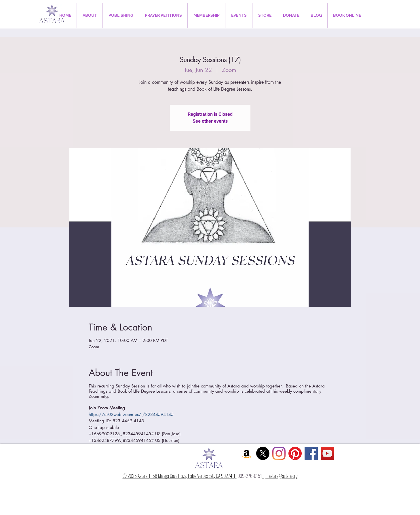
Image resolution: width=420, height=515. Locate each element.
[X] (263, 453)
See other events (210, 121)
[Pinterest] (295, 453)
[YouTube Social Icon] (327, 453)
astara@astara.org (283, 476)
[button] (90, 15)
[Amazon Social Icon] (247, 453)
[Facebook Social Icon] (311, 453)
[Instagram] (279, 453)
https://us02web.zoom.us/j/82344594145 (131, 414)
